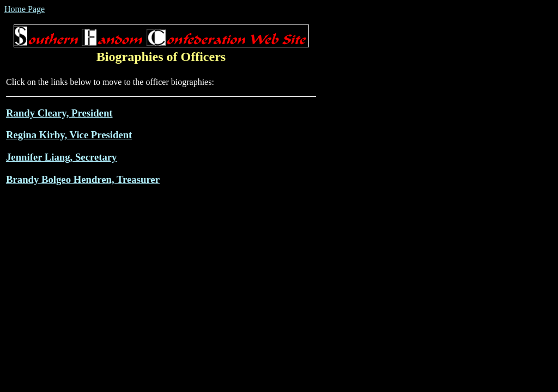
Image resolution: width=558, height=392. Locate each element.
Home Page (25, 9)
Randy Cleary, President (59, 113)
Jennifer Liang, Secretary (61, 157)
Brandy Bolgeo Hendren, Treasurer (83, 179)
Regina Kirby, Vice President (69, 135)
